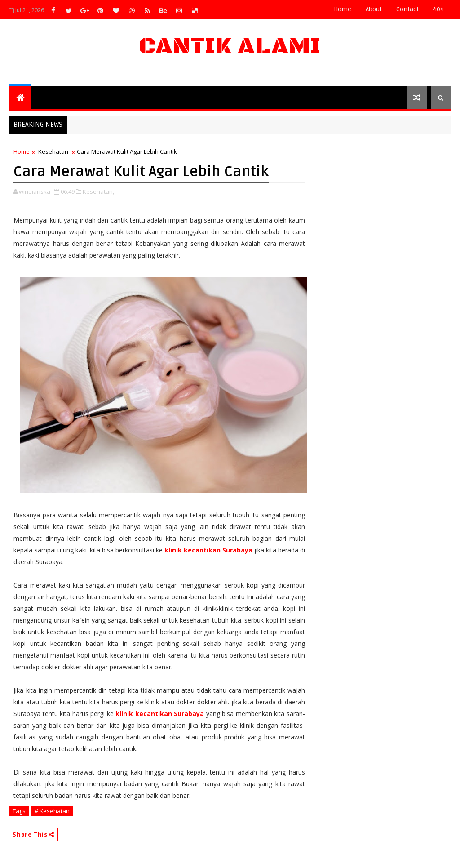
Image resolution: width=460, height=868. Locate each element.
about (374, 9)
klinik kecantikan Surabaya (208, 550)
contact (407, 9)
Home (343, 9)
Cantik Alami (230, 47)
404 (438, 9)
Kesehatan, (98, 191)
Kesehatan (53, 151)
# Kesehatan (52, 811)
